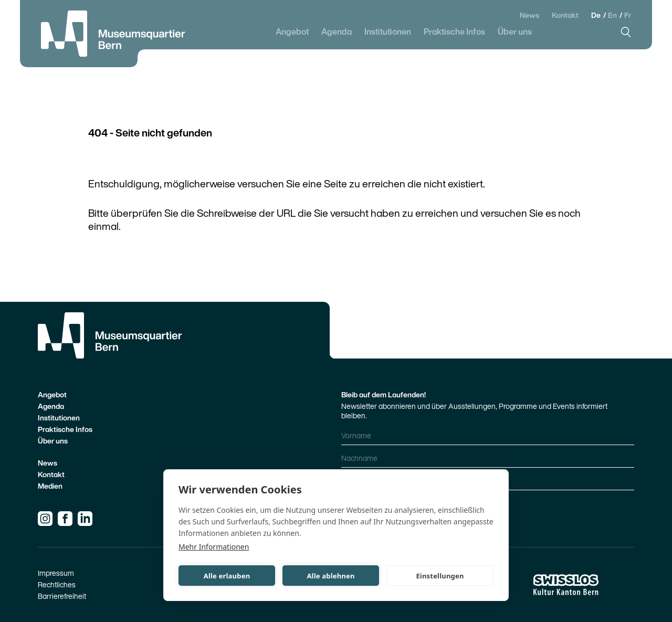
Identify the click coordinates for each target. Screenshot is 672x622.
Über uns (515, 32)
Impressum (56, 573)
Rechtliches (57, 584)
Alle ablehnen (330, 576)
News (529, 15)
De (597, 15)
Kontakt (565, 15)
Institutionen (388, 32)
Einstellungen (440, 576)
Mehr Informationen (214, 547)
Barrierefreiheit (62, 596)
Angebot (292, 32)
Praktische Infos (454, 32)
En (613, 15)
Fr (628, 15)
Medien (50, 486)
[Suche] (626, 32)
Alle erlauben (227, 576)
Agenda (337, 32)
